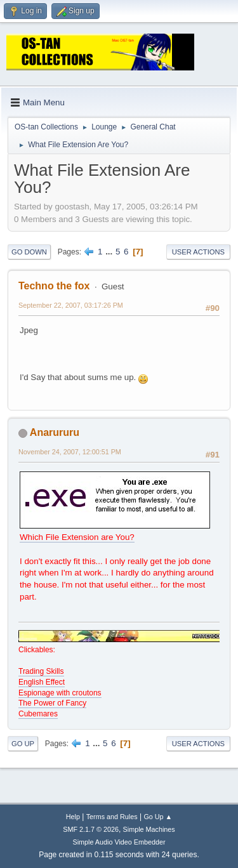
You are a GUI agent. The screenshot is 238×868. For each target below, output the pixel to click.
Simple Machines (149, 829)
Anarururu (55, 432)
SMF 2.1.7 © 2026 (91, 829)
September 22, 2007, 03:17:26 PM (71, 305)
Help (73, 817)
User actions (198, 252)
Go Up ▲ (158, 817)
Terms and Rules (112, 817)
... (110, 252)
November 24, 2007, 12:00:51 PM (70, 452)
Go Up (23, 744)
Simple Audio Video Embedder (119, 842)
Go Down (29, 252)
